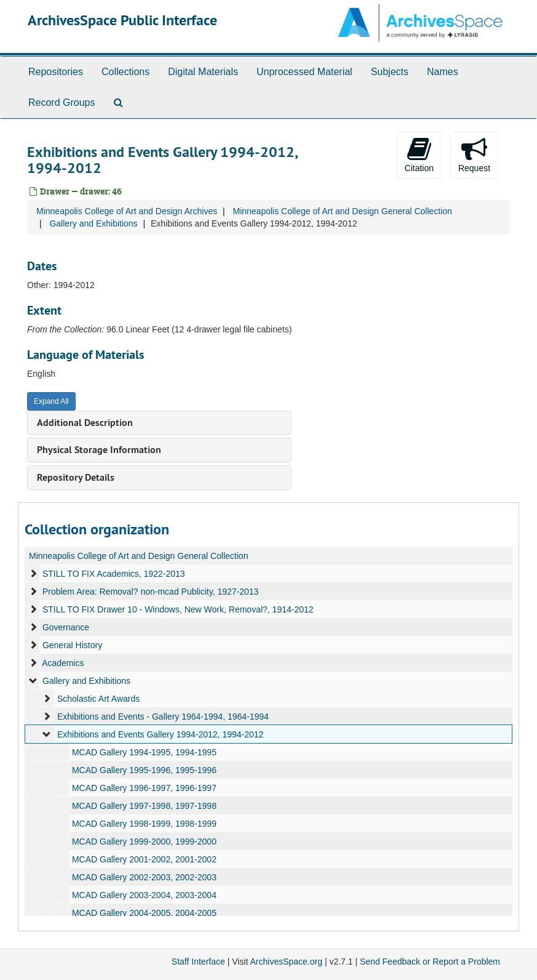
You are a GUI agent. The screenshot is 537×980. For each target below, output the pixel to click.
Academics (63, 663)
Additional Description (85, 423)
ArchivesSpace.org (286, 962)
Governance (66, 627)
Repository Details (76, 477)
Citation (419, 155)
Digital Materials (203, 72)
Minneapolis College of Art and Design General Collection (342, 211)
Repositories (56, 72)
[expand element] (33, 574)
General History (72, 645)
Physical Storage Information (99, 450)
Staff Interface (198, 962)
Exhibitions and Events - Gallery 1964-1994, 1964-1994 (163, 717)
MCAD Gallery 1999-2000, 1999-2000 (144, 841)
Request (474, 155)
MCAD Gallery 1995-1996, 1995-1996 (144, 770)
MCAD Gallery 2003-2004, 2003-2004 (144, 895)
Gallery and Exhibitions (93, 223)
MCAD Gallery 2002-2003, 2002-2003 (144, 877)
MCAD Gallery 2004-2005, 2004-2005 (144, 913)
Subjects (390, 72)
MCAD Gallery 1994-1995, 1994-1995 (144, 752)
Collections (125, 72)
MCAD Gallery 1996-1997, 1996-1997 (144, 788)
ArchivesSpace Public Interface (122, 20)
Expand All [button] (51, 401)
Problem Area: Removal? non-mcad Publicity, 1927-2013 (150, 592)
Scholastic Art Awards (98, 699)
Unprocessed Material (304, 72)
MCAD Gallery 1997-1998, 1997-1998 (144, 806)
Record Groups (62, 102)
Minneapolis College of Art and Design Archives (127, 211)
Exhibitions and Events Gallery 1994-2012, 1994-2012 (160, 734)
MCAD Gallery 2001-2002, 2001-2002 (144, 859)
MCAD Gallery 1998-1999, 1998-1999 (144, 824)
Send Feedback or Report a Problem (430, 962)
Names (443, 72)
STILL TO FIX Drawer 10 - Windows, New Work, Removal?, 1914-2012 (178, 609)
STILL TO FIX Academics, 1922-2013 (114, 574)
